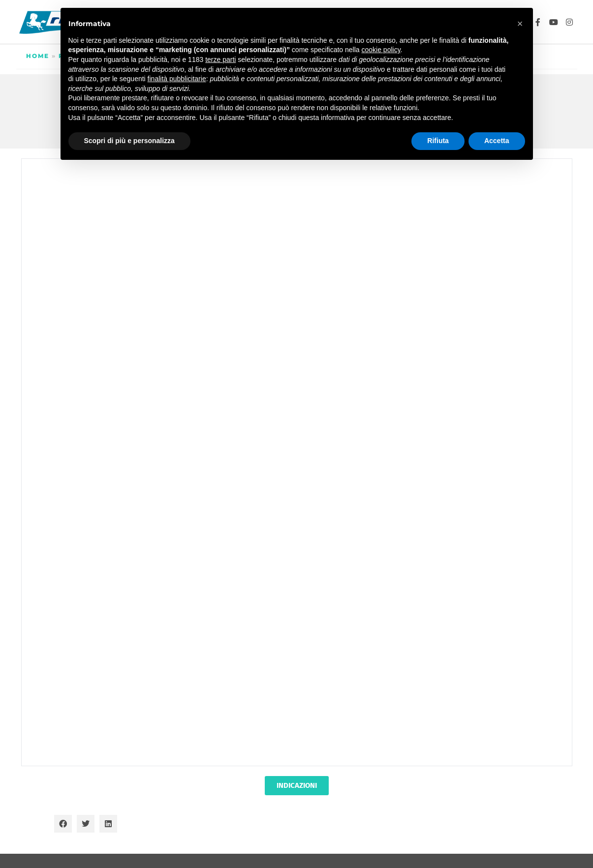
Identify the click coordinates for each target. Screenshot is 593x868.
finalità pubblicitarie (177, 79)
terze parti (220, 60)
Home (38, 56)
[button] (63, 824)
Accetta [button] (497, 141)
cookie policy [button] (381, 50)
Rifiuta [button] (438, 141)
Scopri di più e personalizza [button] (129, 141)
